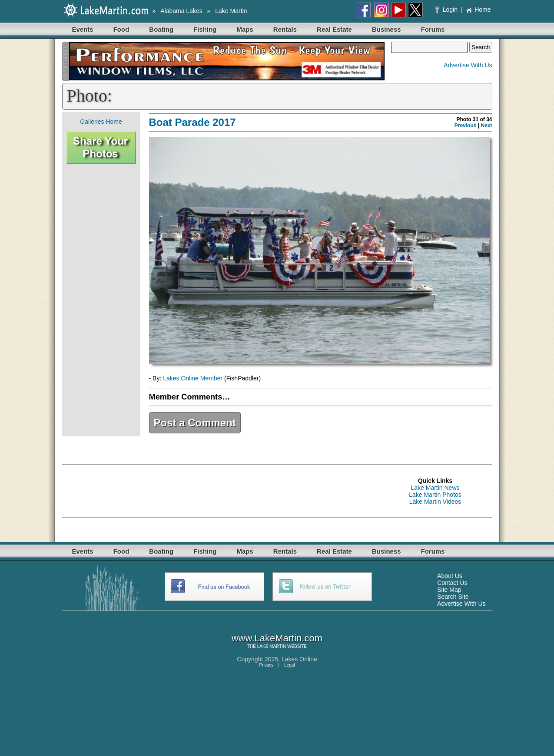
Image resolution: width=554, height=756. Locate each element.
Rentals (285, 29)
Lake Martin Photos (435, 495)
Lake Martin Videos (435, 502)
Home (478, 10)
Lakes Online (299, 659)
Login (447, 10)
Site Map (449, 590)
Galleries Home (101, 122)
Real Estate (334, 29)
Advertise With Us (468, 65)
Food (121, 29)
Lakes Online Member (193, 378)
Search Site (453, 597)
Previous (466, 125)
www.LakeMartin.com (277, 638)
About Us (450, 576)
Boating (161, 29)
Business (386, 29)
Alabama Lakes (181, 11)
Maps (245, 29)
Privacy (266, 665)
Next (486, 125)
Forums (433, 29)
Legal (289, 665)
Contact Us (452, 583)
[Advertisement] (101, 300)
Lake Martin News (435, 488)
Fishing (205, 29)
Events (83, 29)
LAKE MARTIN (272, 646)
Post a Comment (195, 423)
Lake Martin (231, 11)
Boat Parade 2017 (192, 122)
